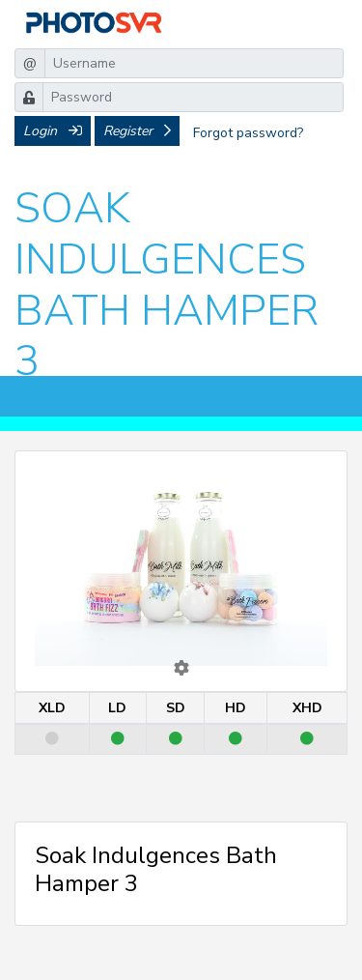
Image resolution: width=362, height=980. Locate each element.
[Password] (193, 97)
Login (53, 131)
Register (137, 131)
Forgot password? (248, 133)
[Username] (194, 63)
